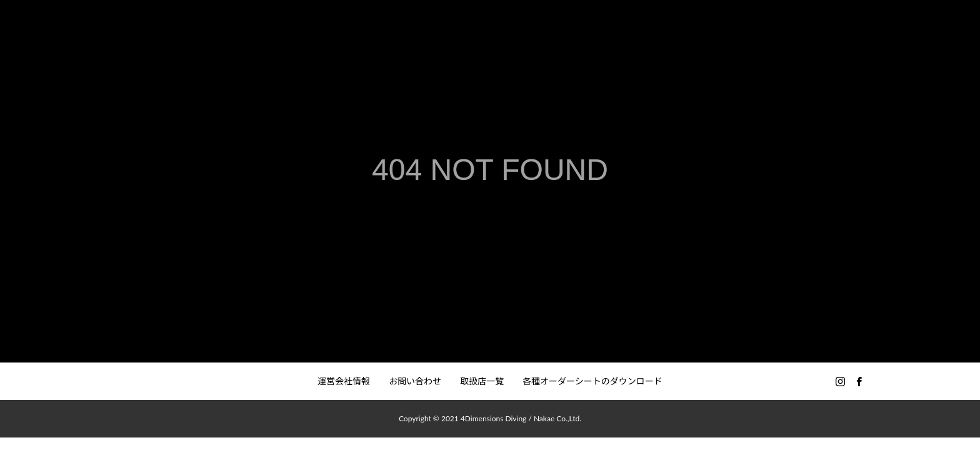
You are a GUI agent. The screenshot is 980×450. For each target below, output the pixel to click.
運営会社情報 (344, 381)
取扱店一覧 (482, 381)
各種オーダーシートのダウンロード (592, 381)
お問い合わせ (415, 381)
